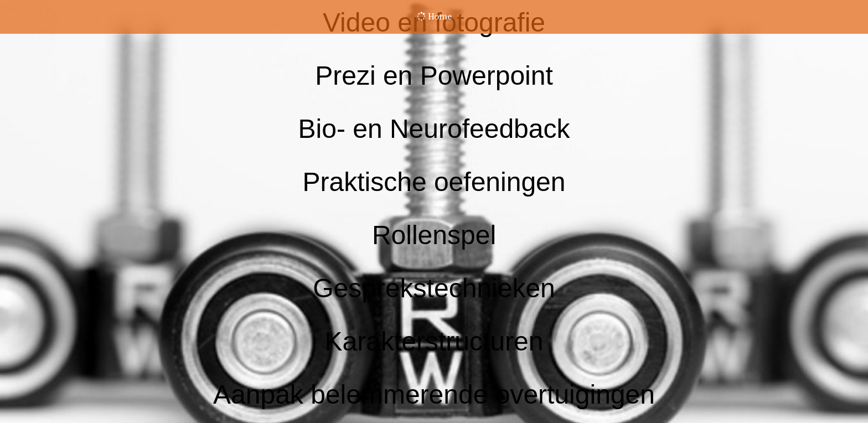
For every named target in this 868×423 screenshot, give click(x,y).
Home (434, 16)
